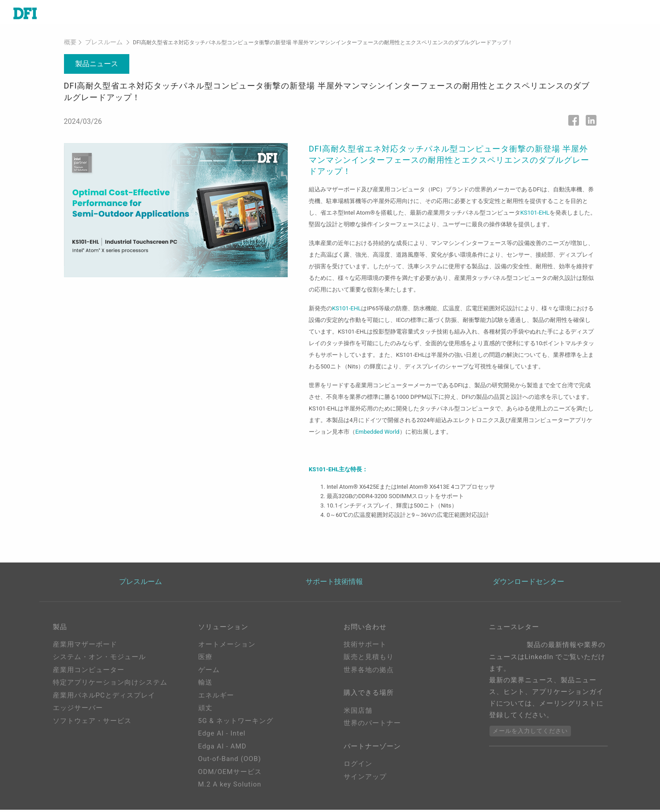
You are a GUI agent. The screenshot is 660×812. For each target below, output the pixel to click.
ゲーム (209, 672)
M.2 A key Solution (230, 787)
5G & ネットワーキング (236, 723)
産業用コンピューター (89, 672)
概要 (69, 44)
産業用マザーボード (85, 647)
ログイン (358, 770)
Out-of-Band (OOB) (230, 761)
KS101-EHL (535, 214)
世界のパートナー (372, 727)
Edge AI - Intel (222, 736)
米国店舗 (358, 715)
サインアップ (365, 782)
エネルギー (216, 698)
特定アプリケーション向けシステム (110, 685)
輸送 (205, 685)
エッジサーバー (78, 710)
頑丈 (205, 710)
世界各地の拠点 (369, 672)
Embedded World (377, 433)
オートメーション (227, 647)
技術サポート (365, 647)
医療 (205, 659)
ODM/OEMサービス (230, 774)
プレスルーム (99, 44)
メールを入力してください (530, 733)
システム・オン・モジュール (99, 659)
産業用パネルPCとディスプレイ (104, 698)
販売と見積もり (369, 659)
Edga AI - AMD (222, 749)
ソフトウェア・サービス (92, 723)
